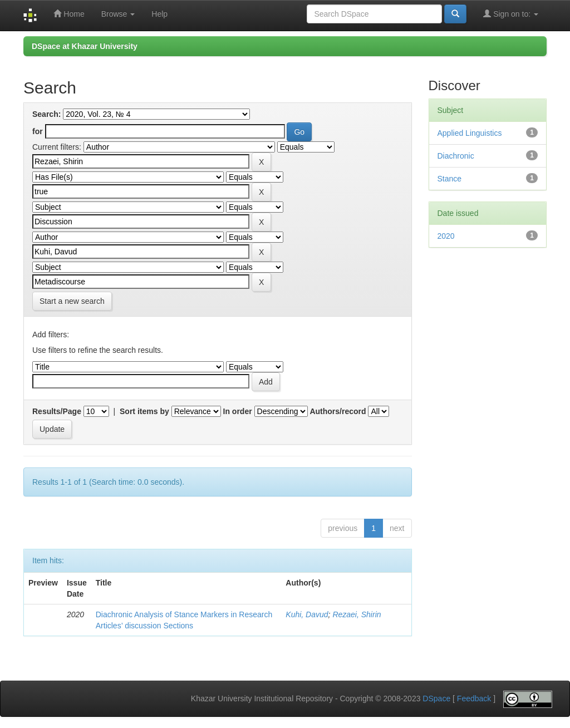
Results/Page (57, 411)
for (38, 131)
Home (69, 14)
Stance (450, 179)
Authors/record (338, 411)
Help (159, 14)
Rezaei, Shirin (357, 614)
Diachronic (456, 156)
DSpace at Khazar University (85, 46)
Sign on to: (511, 14)
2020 (446, 236)
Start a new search (72, 301)
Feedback (474, 699)
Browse (118, 14)
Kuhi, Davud (307, 614)
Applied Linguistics (470, 133)
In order (238, 411)
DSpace (436, 699)
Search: (46, 114)
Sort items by (144, 411)
